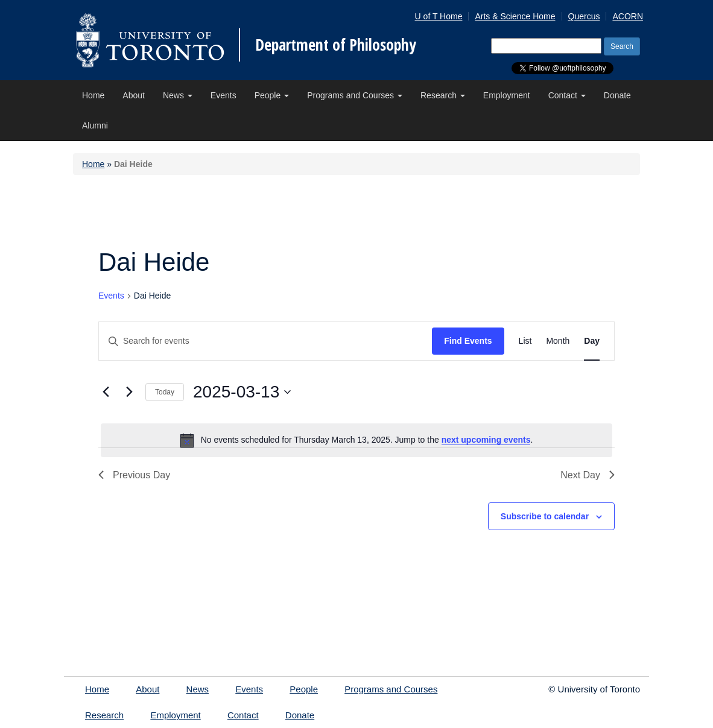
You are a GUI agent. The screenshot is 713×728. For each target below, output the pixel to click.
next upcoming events (486, 440)
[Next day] (129, 392)
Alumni (95, 125)
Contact (567, 95)
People (272, 95)
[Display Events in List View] (525, 341)
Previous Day (134, 475)
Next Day (588, 475)
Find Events (468, 341)
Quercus (584, 16)
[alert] (357, 440)
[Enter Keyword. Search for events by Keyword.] (265, 341)
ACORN (628, 16)
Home (93, 95)
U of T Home (439, 16)
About (134, 95)
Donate (617, 95)
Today (165, 392)
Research (443, 95)
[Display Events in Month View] (558, 341)
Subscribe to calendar (545, 516)
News (178, 95)
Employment (507, 95)
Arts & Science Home (515, 16)
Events (223, 95)
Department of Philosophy (336, 45)
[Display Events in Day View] (592, 341)
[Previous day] (106, 392)
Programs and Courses (355, 95)
